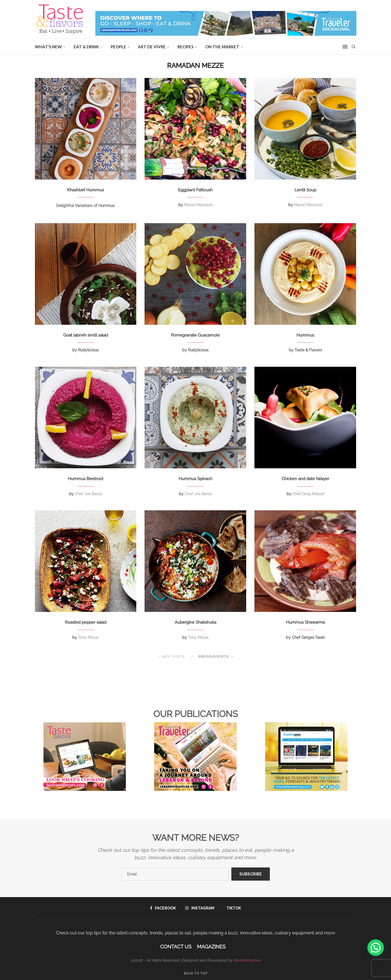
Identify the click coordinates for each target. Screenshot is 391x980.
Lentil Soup (305, 190)
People (118, 47)
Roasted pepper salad (86, 622)
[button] (376, 948)
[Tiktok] (232, 908)
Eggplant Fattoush (195, 190)
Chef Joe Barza (88, 494)
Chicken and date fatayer (305, 479)
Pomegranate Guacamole (195, 335)
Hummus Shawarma (305, 622)
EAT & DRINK (86, 47)
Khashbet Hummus (85, 190)
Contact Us (176, 947)
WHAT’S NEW (48, 47)
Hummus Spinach (195, 479)
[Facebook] (163, 908)
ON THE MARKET (222, 47)
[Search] (354, 47)
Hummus (305, 335)
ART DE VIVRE (152, 47)
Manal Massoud (198, 205)
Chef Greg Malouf (308, 494)
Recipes (185, 47)
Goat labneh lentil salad (86, 335)
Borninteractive (247, 960)
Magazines (211, 947)
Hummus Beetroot (86, 479)
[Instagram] (200, 908)
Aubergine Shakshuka (195, 622)
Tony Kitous (88, 637)
